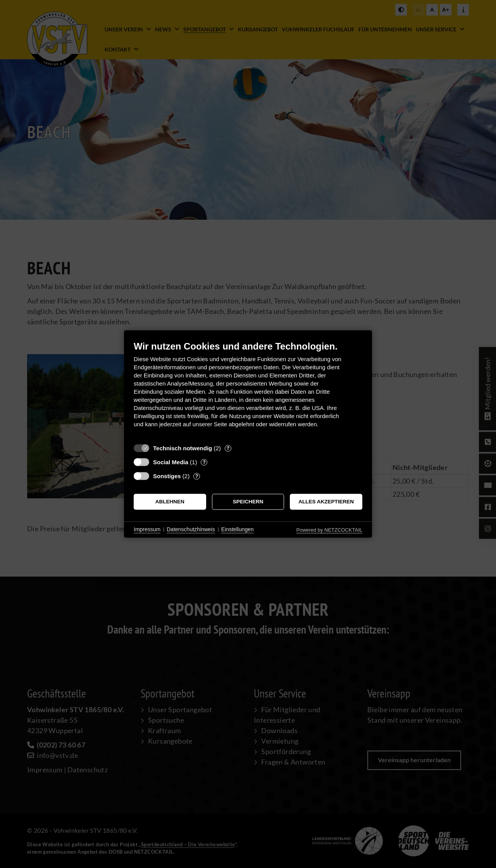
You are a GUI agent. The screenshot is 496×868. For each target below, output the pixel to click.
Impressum (147, 529)
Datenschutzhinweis (191, 529)
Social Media (171, 462)
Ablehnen (170, 502)
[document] (248, 390)
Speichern (248, 502)
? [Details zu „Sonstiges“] (197, 476)
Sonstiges (167, 476)
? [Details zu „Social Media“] (204, 462)
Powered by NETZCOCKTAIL (329, 530)
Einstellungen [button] (238, 529)
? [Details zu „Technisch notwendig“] (228, 448)
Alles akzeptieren (326, 502)
